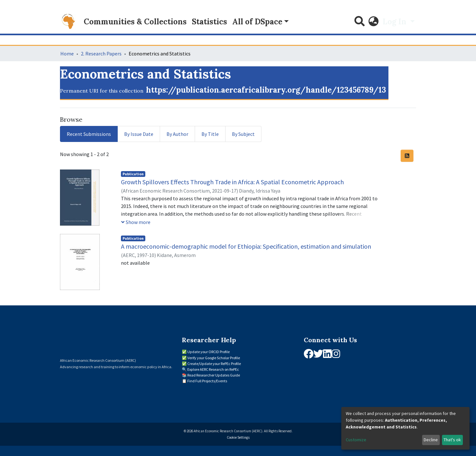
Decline (431, 440)
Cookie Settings (238, 437)
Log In (395, 22)
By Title (210, 134)
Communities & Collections (135, 22)
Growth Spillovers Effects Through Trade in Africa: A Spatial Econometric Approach (232, 182)
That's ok (452, 440)
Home (67, 54)
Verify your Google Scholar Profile (214, 358)
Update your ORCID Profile (208, 352)
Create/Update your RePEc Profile (214, 364)
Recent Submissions (89, 134)
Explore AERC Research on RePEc (213, 369)
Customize (356, 440)
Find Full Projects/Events (207, 381)
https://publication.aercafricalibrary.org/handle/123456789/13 (266, 90)
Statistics (209, 22)
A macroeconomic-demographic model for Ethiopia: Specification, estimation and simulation (246, 246)
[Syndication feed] (407, 156)
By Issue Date (139, 134)
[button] (374, 22)
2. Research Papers (101, 54)
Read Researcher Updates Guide (214, 375)
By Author (177, 134)
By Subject (243, 134)
